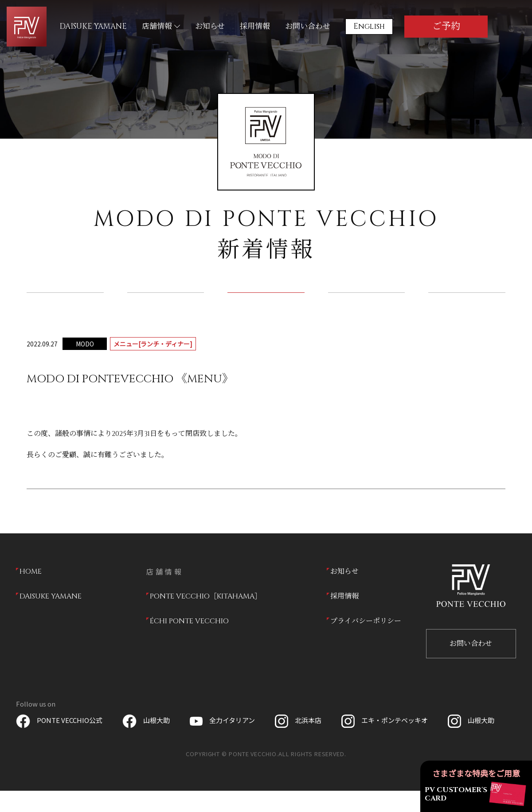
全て (65, 303)
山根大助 (146, 741)
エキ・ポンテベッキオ (385, 741)
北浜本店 (298, 741)
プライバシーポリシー (366, 642)
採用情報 (255, 26)
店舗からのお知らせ (165, 303)
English (369, 26)
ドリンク (367, 303)
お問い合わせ (308, 26)
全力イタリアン (222, 741)
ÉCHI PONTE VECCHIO (189, 642)
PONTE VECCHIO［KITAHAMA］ (206, 618)
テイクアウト (467, 303)
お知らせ (210, 26)
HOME (31, 593)
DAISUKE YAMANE (93, 26)
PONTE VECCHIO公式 (59, 741)
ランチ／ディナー (266, 303)
